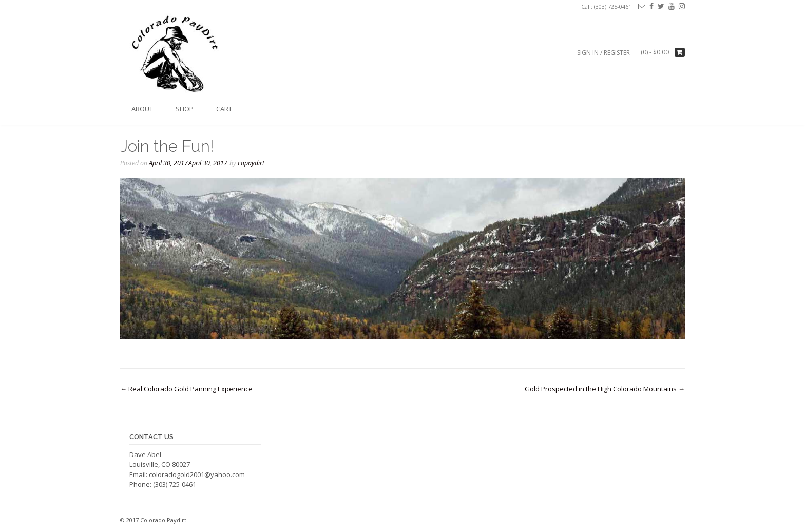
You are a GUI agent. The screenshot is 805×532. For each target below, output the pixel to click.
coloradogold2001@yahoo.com (197, 474)
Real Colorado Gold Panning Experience (186, 389)
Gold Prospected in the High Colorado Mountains (605, 389)
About (142, 109)
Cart (224, 109)
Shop (185, 109)
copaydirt (251, 163)
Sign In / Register (603, 53)
